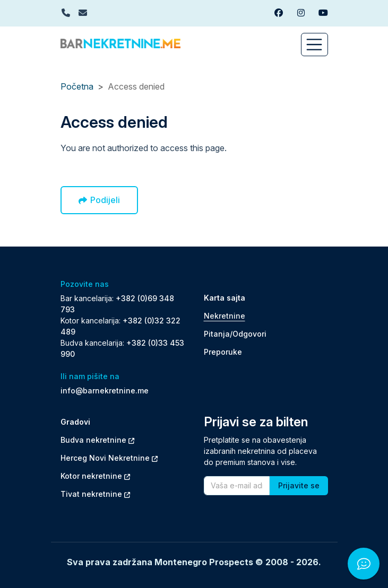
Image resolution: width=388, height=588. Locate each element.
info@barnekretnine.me (105, 390)
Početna (77, 86)
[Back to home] (121, 42)
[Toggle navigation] (314, 45)
